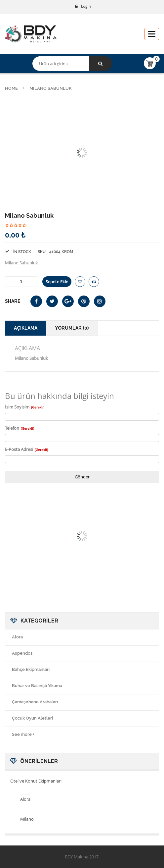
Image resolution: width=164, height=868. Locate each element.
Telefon (20, 428)
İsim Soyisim (25, 407)
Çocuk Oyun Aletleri (32, 718)
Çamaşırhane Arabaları (35, 702)
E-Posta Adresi (26, 449)
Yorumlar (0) (72, 328)
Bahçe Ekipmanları (31, 669)
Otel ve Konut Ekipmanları (36, 781)
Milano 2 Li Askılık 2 (123, 561)
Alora (17, 637)
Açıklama (26, 328)
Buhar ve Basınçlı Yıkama (37, 686)
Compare (94, 282)
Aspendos (22, 653)
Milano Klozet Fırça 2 (41, 561)
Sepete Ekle (57, 282)
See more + (23, 734)
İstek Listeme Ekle (80, 282)
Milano (27, 819)
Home (11, 88)
